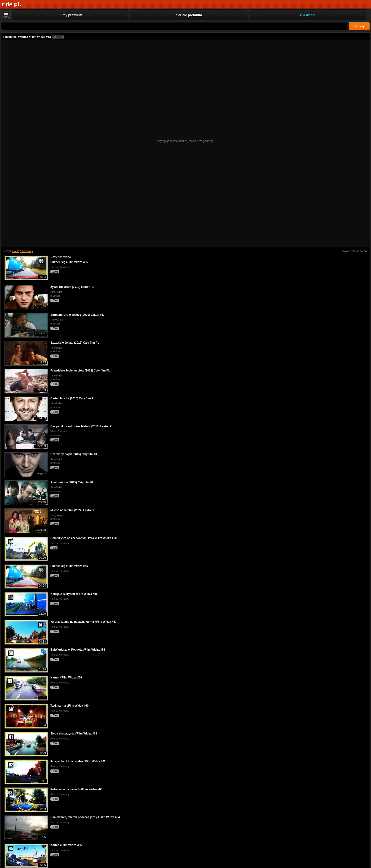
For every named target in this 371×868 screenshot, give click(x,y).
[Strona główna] (12, 5)
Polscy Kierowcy (23, 251)
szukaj (359, 26)
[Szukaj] (174, 26)
